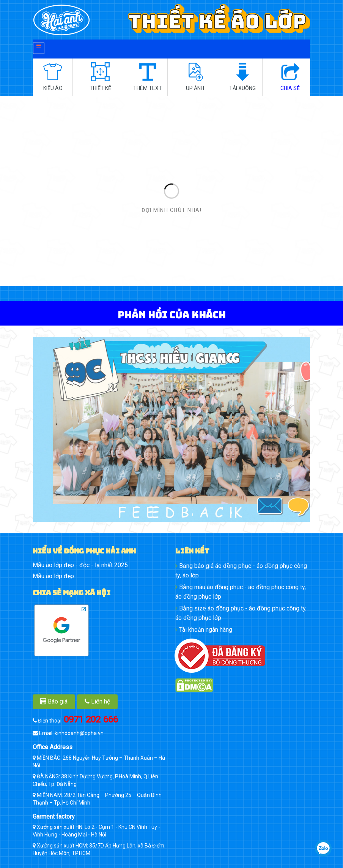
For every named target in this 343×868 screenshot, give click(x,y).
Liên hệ (97, 701)
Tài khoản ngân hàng (204, 630)
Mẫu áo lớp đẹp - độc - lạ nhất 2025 (80, 565)
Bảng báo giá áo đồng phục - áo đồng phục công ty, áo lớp (241, 571)
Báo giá (54, 701)
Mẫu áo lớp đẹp (53, 576)
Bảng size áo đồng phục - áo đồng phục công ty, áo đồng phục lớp (241, 613)
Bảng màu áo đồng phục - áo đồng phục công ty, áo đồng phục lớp (241, 592)
